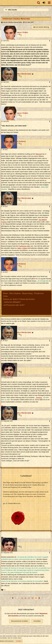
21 (29, 598)
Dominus (39, 398)
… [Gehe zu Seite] (19, 598)
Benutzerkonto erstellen (20, 621)
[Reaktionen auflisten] (4, 406)
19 (22, 598)
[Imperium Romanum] (1, 3)
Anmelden (37, 621)
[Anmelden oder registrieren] (44, 3)
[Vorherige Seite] (13, 598)
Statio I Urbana (22, 248)
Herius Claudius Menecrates (13, 22)
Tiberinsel (39, 154)
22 (32, 598)
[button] (49, 3)
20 (26, 598)
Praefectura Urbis (24, 246)
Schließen (19, 641)
